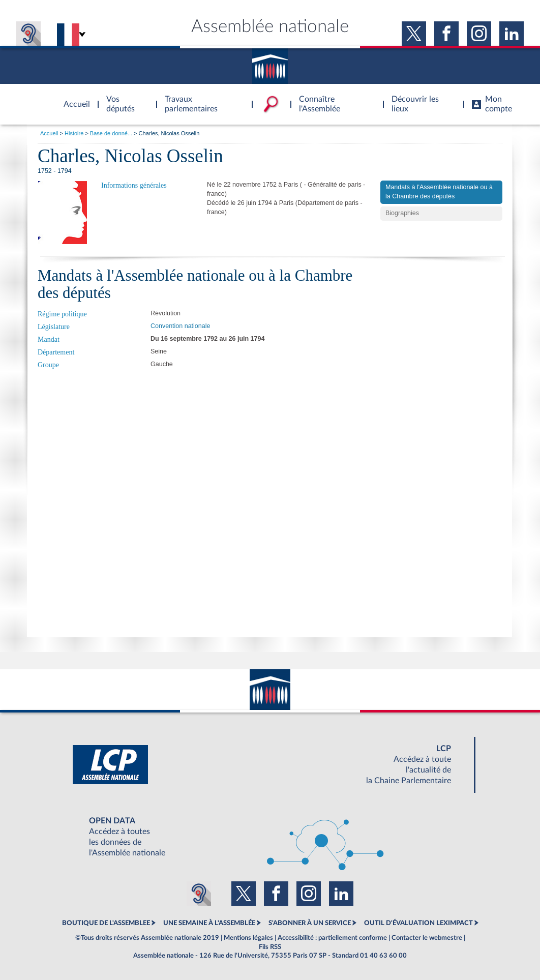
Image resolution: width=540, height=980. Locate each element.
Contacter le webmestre (427, 938)
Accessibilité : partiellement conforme (332, 938)
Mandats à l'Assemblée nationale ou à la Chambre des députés (439, 192)
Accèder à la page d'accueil (73, 98)
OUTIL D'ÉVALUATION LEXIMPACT (418, 923)
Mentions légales (248, 938)
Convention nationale (180, 326)
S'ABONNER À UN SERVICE (310, 923)
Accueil (49, 133)
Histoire (74, 133)
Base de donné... (111, 133)
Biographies (402, 213)
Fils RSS (270, 947)
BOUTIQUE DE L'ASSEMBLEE (106, 923)
